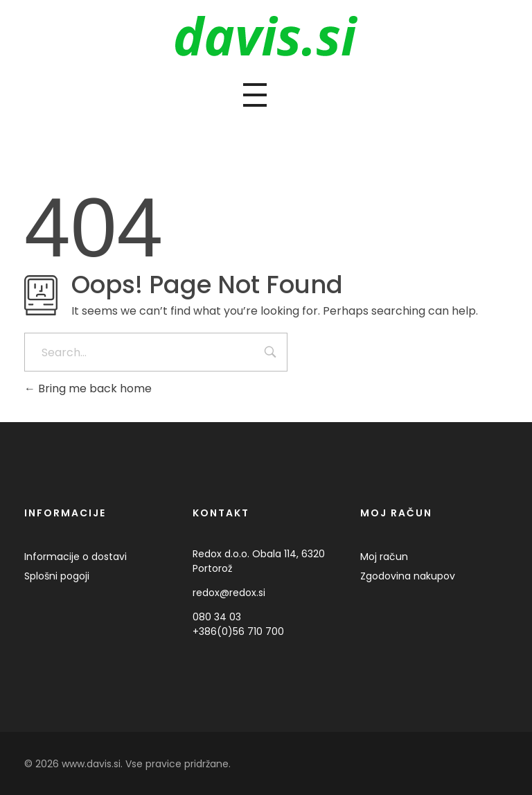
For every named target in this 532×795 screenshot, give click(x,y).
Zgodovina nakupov (408, 576)
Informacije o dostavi (76, 557)
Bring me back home (88, 388)
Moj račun (384, 557)
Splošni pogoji (57, 576)
